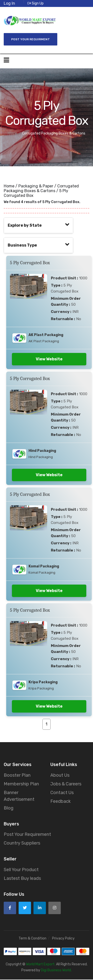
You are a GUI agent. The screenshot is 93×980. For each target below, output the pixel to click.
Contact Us (62, 793)
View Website (49, 359)
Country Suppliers (22, 844)
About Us (60, 775)
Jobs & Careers (66, 784)
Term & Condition (32, 939)
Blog (9, 808)
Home (9, 186)
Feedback (61, 802)
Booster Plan (17, 775)
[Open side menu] (6, 60)
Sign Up (36, 3)
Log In (9, 3)
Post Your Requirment (31, 39)
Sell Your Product (21, 870)
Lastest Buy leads (22, 879)
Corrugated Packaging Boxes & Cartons (41, 188)
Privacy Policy (63, 939)
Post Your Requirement (27, 835)
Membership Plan (21, 784)
